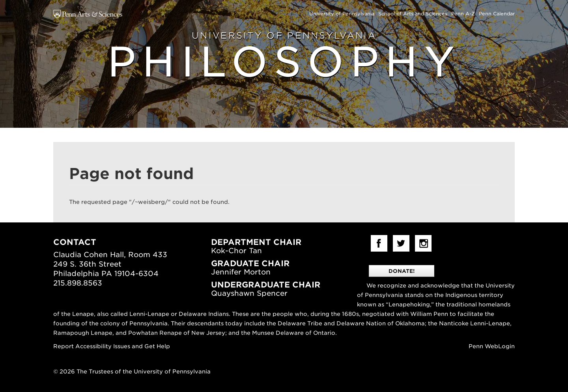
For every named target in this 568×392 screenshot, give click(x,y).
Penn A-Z (463, 14)
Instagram (423, 243)
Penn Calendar (497, 14)
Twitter (401, 243)
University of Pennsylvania (342, 14)
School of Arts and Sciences (413, 14)
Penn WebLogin (492, 346)
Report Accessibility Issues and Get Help (112, 346)
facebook (379, 243)
